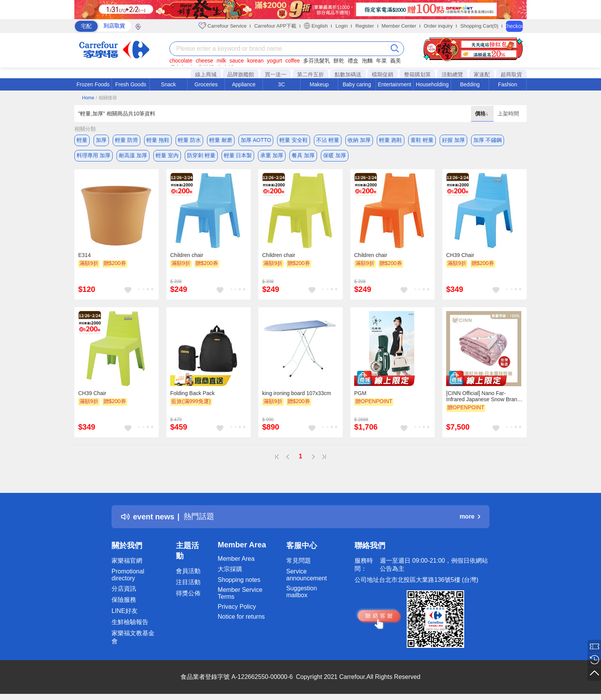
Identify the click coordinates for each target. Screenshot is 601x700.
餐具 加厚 (303, 155)
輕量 (82, 140)
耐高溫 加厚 (133, 155)
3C (281, 84)
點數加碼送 (348, 74)
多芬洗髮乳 (317, 61)
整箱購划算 (417, 74)
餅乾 (339, 61)
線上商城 (206, 74)
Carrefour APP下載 (275, 26)
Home (88, 98)
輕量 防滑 (126, 140)
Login (342, 26)
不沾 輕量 (328, 140)
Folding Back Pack (192, 393)
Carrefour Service (223, 26)
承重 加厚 (272, 155)
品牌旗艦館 (241, 74)
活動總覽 (452, 74)
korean (255, 61)
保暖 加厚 (335, 155)
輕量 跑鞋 (391, 140)
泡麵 (367, 61)
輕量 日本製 (238, 155)
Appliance (244, 84)
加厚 (101, 140)
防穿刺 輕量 (201, 155)
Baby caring (357, 84)
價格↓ (482, 114)
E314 (85, 255)
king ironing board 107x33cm (297, 393)
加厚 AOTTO (256, 140)
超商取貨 (511, 74)
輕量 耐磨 (221, 140)
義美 (396, 61)
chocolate (181, 61)
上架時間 (508, 114)
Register (365, 26)
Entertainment (395, 84)
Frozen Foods (93, 84)
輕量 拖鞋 (158, 140)
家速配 (482, 74)
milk (221, 61)
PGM (360, 393)
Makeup (319, 84)
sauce (237, 61)
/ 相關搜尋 (106, 98)
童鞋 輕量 (422, 140)
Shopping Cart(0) (479, 26)
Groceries (206, 84)
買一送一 (276, 74)
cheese (204, 61)
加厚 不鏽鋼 (488, 140)
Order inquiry (438, 26)
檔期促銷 (383, 74)
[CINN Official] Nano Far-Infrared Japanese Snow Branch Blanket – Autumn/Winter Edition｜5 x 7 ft (484, 396)
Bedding (470, 84)
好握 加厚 (453, 140)
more (470, 516)
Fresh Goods (131, 84)
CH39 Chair (460, 255)
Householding (432, 84)
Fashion (507, 84)
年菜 (381, 61)
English (316, 26)
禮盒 (353, 61)
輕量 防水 (189, 140)
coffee (292, 61)
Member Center (399, 26)
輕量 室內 (167, 155)
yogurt (275, 61)
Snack (168, 84)
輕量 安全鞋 (294, 140)
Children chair (187, 255)
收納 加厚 (359, 140)
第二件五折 (310, 74)
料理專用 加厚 (94, 155)
